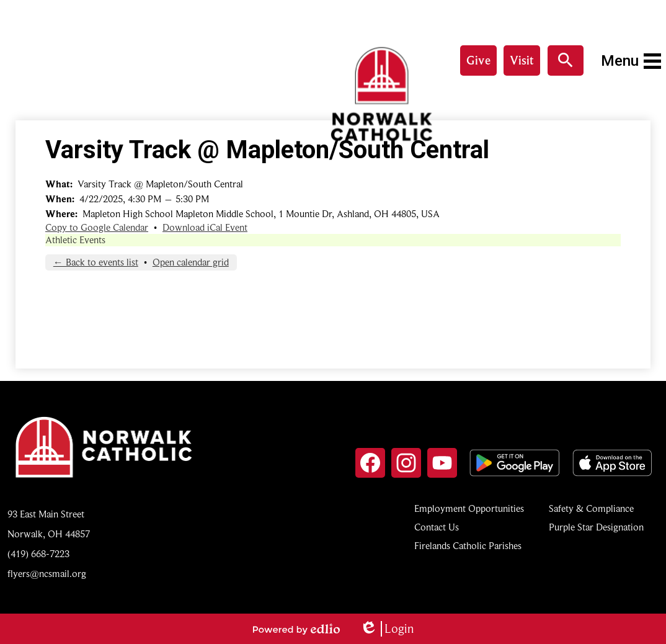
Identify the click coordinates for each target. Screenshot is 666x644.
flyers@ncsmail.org (47, 574)
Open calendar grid (191, 262)
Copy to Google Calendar (97, 228)
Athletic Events (75, 240)
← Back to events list (96, 262)
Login (387, 629)
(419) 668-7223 (38, 554)
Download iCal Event (205, 228)
